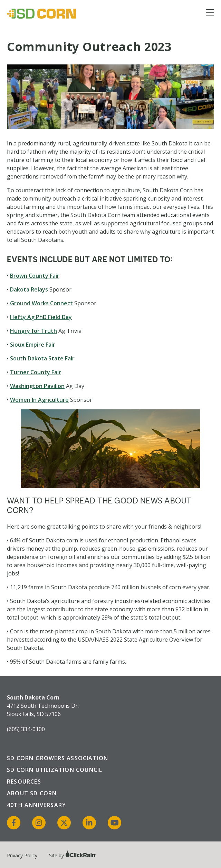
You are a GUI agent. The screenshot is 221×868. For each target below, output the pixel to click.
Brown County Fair (35, 276)
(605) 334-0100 (26, 729)
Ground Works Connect (41, 303)
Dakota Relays (29, 289)
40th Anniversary (36, 805)
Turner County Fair (36, 372)
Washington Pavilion (37, 386)
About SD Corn (32, 793)
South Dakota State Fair (42, 358)
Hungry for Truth (33, 331)
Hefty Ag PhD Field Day (41, 317)
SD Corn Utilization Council (55, 770)
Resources (24, 782)
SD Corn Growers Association (57, 758)
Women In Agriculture (39, 400)
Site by (73, 855)
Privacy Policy (22, 855)
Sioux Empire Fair (33, 345)
